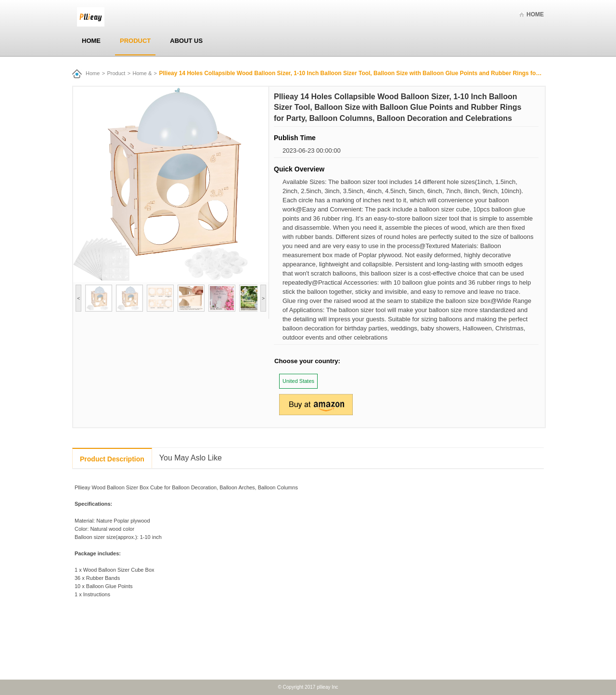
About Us (186, 41)
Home (535, 14)
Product (135, 41)
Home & (142, 73)
